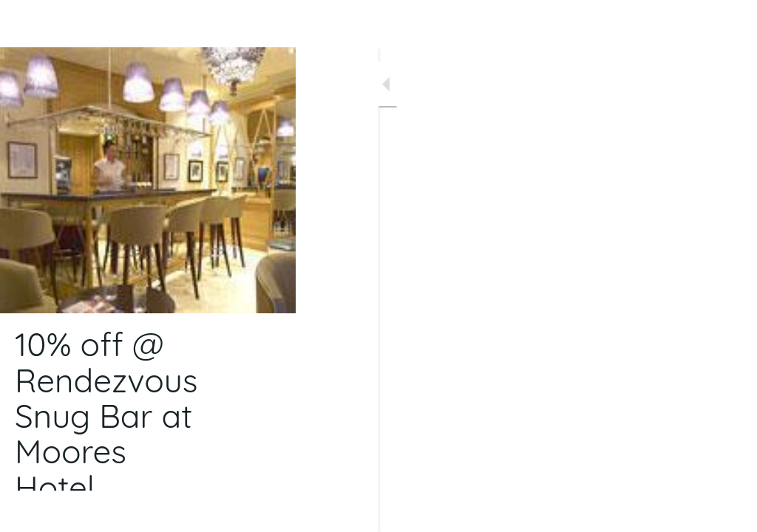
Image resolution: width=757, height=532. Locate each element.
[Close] (24, 24)
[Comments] (727, 511)
